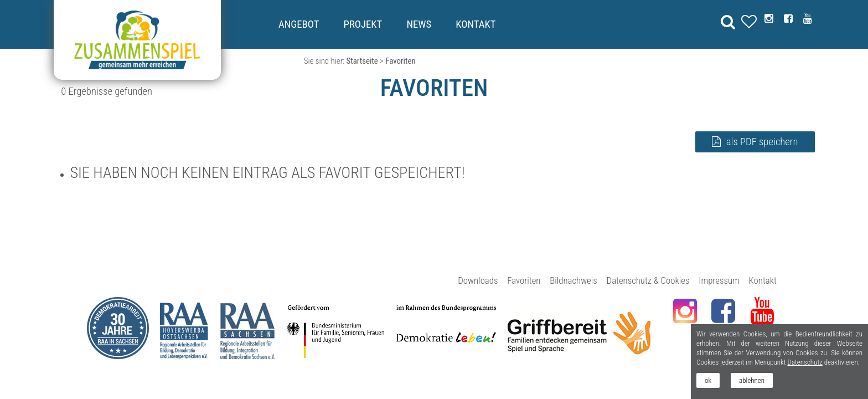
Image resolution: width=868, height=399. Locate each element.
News (419, 24)
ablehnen (752, 380)
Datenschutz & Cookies (648, 280)
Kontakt (476, 24)
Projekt (363, 24)
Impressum (719, 280)
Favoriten (524, 280)
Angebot (299, 24)
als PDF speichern (762, 142)
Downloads (478, 280)
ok (708, 380)
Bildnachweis (573, 280)
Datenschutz (805, 362)
